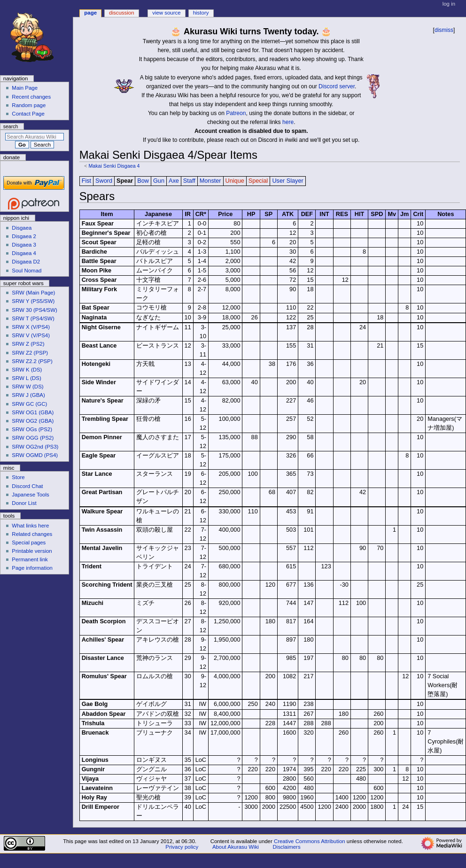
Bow (143, 181)
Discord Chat (27, 486)
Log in (449, 4)
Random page (29, 105)
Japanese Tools (30, 495)
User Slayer (287, 181)
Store (18, 477)
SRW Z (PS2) (28, 344)
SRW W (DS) (27, 387)
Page (90, 13)
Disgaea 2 (24, 236)
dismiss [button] (444, 30)
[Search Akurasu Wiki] (35, 137)
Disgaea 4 (24, 253)
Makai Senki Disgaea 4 (114, 166)
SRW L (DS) (26, 378)
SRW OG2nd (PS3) (35, 447)
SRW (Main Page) (33, 293)
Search (11, 126)
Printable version (32, 551)
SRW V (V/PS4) (31, 335)
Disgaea (22, 228)
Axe (174, 181)
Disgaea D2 (26, 262)
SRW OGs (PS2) (32, 429)
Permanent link (30, 559)
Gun (159, 181)
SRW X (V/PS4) (31, 327)
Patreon (236, 113)
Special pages (29, 542)
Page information (32, 568)
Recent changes (31, 97)
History (201, 13)
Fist (86, 181)
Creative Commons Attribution (310, 841)
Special (258, 181)
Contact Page (28, 114)
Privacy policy (182, 847)
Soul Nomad (27, 271)
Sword (104, 181)
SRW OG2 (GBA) (33, 421)
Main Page (25, 88)
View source (166, 13)
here (288, 122)
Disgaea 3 (24, 245)
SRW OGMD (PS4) (35, 455)
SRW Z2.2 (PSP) (32, 361)
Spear (125, 181)
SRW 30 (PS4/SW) (35, 310)
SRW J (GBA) (28, 395)
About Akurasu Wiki (236, 847)
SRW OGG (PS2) (33, 438)
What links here (30, 526)
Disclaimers (287, 847)
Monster (210, 181)
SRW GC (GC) (29, 404)
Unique (235, 181)
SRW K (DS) (27, 370)
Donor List (24, 503)
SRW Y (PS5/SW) (33, 301)
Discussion (121, 13)
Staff (189, 181)
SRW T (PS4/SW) (33, 318)
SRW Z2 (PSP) (30, 353)
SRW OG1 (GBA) (33, 412)
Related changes (32, 534)
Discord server (337, 86)
